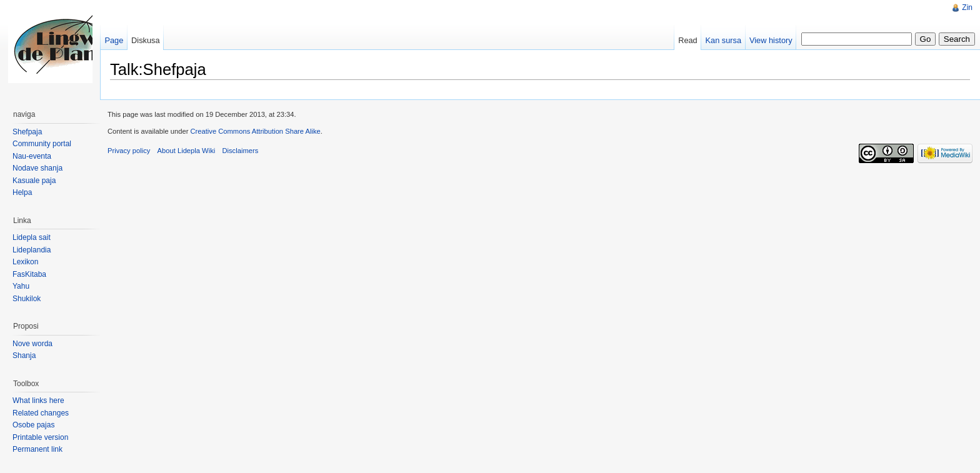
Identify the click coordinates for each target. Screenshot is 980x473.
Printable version (40, 437)
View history (771, 40)
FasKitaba (29, 274)
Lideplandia (32, 250)
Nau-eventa (32, 156)
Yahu (21, 286)
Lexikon (25, 262)
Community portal (42, 144)
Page (114, 40)
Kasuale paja (34, 181)
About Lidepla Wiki (187, 151)
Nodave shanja (37, 168)
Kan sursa (724, 40)
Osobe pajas (33, 425)
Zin (967, 7)
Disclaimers (240, 151)
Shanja (24, 356)
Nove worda (32, 344)
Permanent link (37, 449)
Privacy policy (129, 151)
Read (688, 40)
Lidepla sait (32, 237)
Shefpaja (27, 132)
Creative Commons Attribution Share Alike (255, 131)
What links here (38, 401)
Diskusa (146, 40)
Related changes (41, 413)
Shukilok (27, 299)
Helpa (22, 192)
